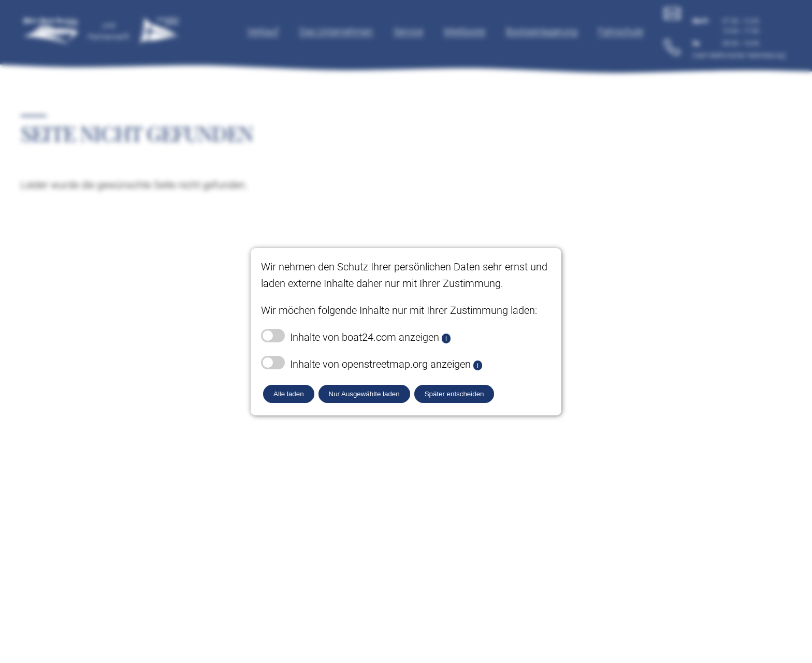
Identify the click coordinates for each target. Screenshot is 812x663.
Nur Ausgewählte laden (364, 394)
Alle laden (289, 394)
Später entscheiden (454, 394)
